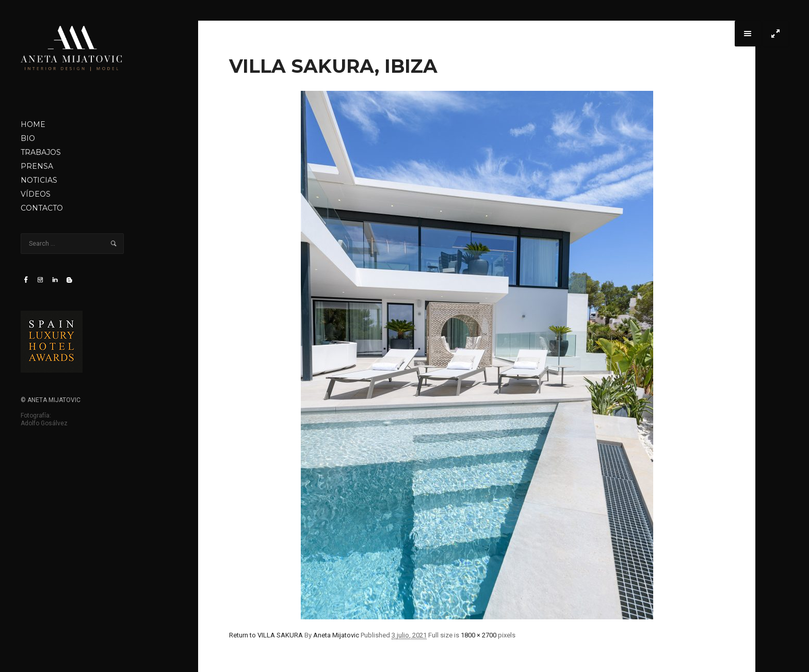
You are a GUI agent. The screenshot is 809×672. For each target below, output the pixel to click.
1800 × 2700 (479, 635)
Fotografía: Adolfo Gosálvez (44, 419)
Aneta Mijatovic (336, 635)
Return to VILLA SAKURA (266, 635)
